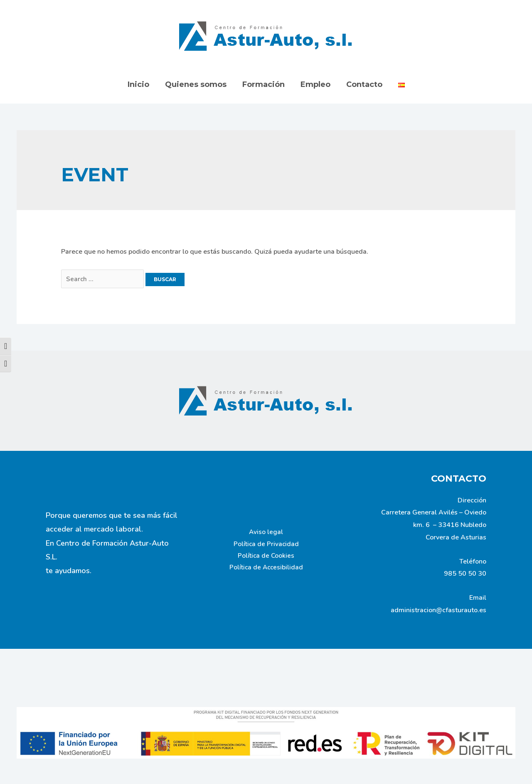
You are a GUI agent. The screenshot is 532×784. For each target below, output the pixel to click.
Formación (264, 84)
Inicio (140, 84)
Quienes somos (197, 84)
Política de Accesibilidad (266, 569)
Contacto (363, 84)
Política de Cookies (266, 557)
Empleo (315, 84)
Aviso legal (266, 532)
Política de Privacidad (266, 544)
